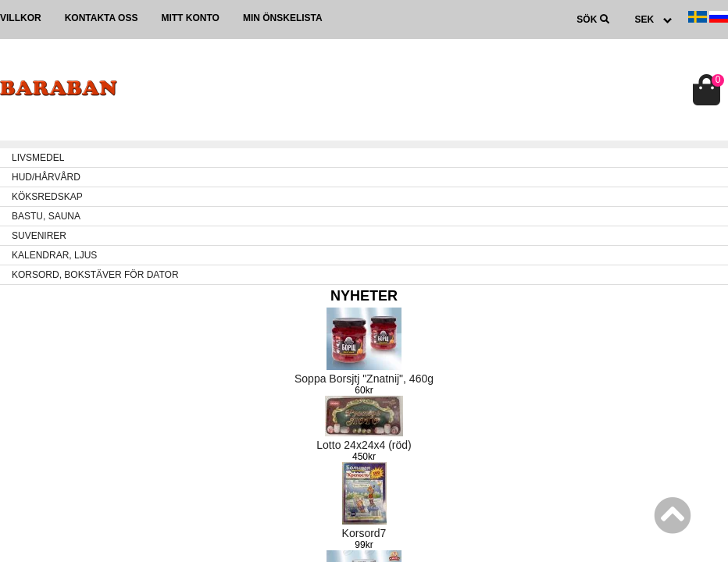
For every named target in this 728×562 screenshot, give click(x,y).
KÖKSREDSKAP (47, 197)
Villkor (21, 18)
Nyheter (364, 296)
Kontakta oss (102, 18)
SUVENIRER (39, 236)
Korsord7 (364, 533)
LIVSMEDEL (38, 158)
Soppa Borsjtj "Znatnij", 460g (364, 379)
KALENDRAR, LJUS (54, 255)
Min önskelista (283, 18)
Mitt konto (190, 18)
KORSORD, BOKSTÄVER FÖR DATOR (95, 275)
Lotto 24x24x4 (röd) (364, 445)
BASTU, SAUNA (46, 216)
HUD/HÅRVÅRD (46, 177)
